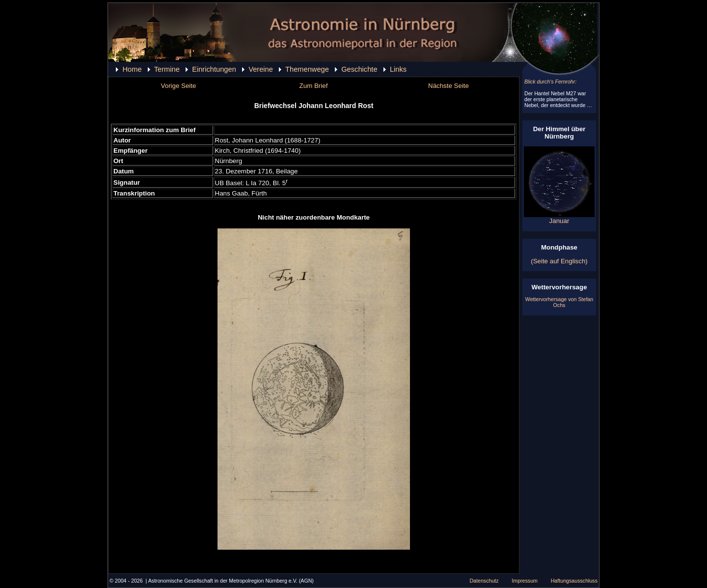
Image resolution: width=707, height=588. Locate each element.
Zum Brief (314, 86)
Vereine (261, 69)
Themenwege (307, 69)
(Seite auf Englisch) (559, 261)
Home (132, 69)
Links (398, 69)
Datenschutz (484, 581)
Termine (167, 69)
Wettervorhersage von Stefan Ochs (559, 302)
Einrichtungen (214, 69)
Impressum (525, 581)
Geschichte (359, 69)
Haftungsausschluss (574, 581)
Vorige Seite (179, 86)
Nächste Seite (449, 86)
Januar (559, 218)
